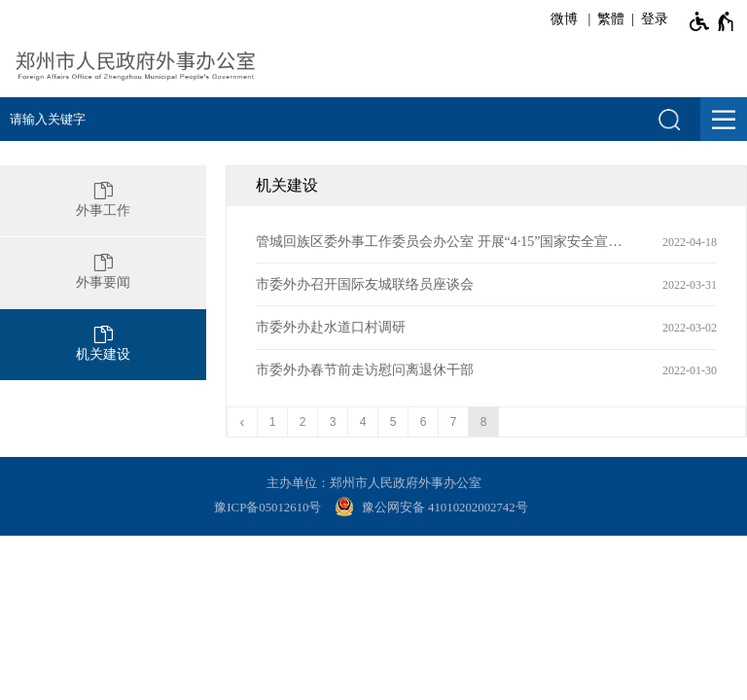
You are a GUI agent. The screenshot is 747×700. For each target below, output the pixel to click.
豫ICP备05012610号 (267, 507)
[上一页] (243, 422)
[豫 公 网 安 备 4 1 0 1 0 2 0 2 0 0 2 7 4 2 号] (434, 508)
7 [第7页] (454, 422)
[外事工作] (103, 201)
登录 (655, 19)
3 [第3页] (333, 422)
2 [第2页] (303, 422)
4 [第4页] (363, 422)
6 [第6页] (424, 422)
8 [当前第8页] (484, 422)
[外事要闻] (103, 273)
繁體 (611, 19)
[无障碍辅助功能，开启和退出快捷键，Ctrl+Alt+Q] (712, 21)
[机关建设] (103, 345)
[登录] (651, 19)
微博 (564, 19)
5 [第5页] (393, 422)
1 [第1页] (273, 422)
